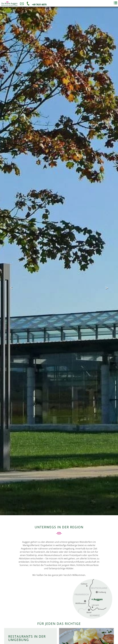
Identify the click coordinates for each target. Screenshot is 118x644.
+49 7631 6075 (39, 5)
